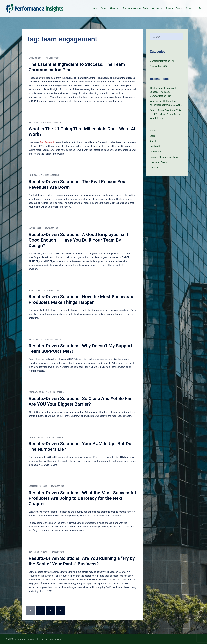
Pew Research (47, 142)
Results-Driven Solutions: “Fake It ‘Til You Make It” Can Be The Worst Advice (166, 114)
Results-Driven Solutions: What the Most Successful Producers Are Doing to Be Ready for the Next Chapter (82, 498)
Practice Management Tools (135, 8)
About (113, 8)
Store (104, 8)
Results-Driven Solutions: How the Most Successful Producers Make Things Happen (82, 299)
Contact (189, 8)
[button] (200, 8)
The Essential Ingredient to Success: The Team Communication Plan (164, 92)
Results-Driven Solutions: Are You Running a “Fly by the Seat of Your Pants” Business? (82, 561)
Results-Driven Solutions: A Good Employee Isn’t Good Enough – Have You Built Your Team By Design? (78, 240)
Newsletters (53, 58)
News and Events (174, 8)
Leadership (156, 146)
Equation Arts (54, 639)
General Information (160, 61)
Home (94, 8)
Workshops (157, 8)
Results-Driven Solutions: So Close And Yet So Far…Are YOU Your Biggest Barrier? (82, 401)
